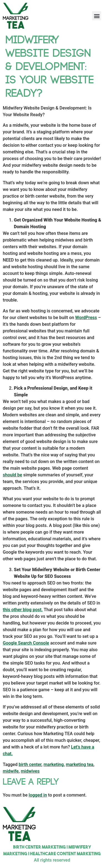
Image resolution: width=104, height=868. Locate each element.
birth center (30, 764)
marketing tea (79, 764)
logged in (38, 795)
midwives (30, 771)
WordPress (86, 318)
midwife (11, 771)
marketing (54, 764)
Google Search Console (26, 643)
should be (12, 475)
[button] (97, 16)
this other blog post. (23, 610)
